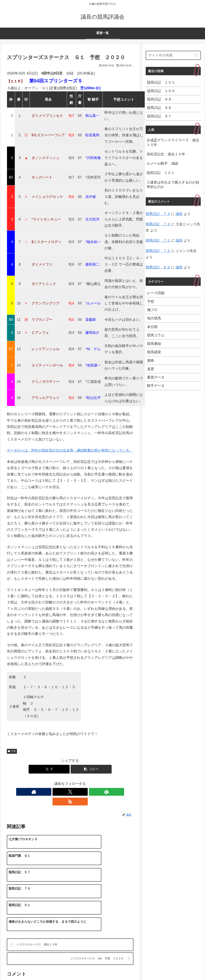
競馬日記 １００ (161, 91)
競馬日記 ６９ (158, 267)
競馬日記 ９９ (159, 99)
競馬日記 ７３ (158, 214)
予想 (12, 751)
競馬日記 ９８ (159, 108)
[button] (91, 769)
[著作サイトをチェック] (57, 792)
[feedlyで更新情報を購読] (74, 792)
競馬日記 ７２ (158, 240)
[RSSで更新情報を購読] (83, 792)
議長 (179, 214)
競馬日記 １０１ (161, 82)
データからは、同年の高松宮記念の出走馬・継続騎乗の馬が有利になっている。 (70, 450)
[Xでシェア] (49, 769)
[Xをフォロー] (66, 792)
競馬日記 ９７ (159, 116)
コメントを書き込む (70, 935)
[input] (173, 55)
